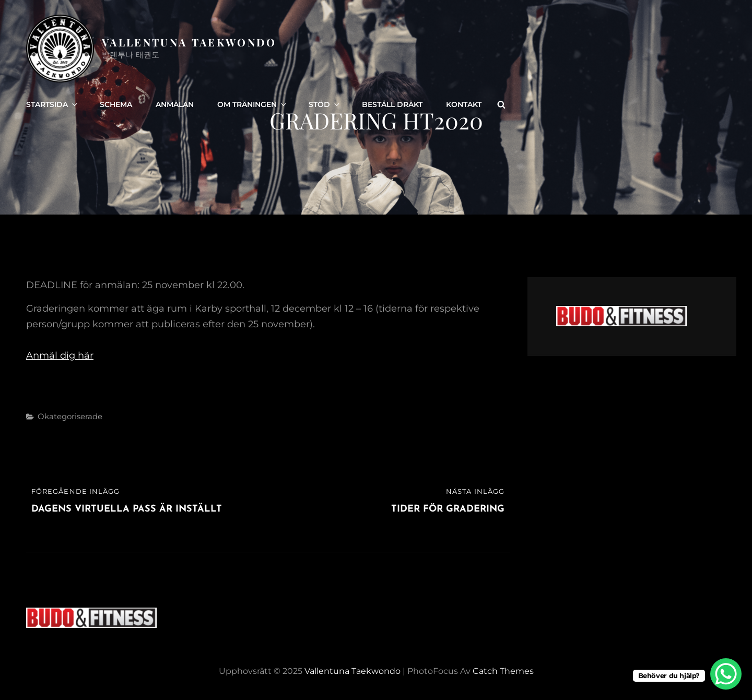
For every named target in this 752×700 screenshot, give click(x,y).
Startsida (52, 104)
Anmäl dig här (60, 355)
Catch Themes (503, 671)
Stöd (325, 104)
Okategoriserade (70, 416)
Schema (116, 104)
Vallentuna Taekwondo (189, 42)
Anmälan (175, 104)
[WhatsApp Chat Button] (726, 674)
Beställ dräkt (392, 104)
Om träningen (252, 104)
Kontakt (464, 104)
